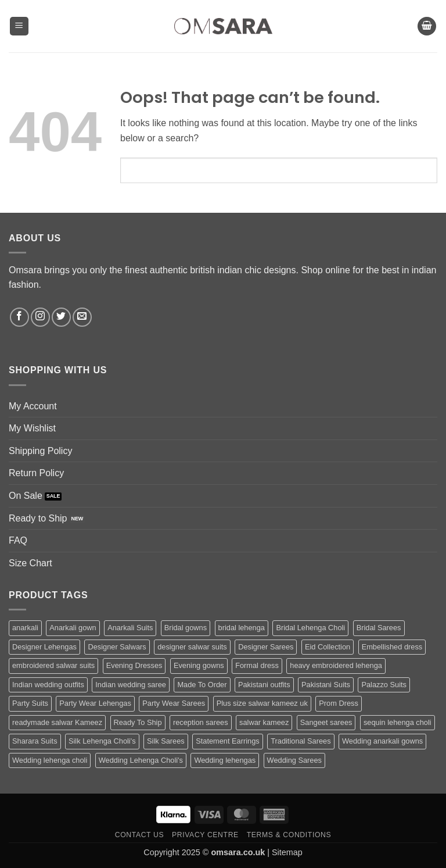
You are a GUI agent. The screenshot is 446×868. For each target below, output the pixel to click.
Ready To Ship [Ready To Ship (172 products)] (138, 722)
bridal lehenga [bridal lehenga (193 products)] (242, 628)
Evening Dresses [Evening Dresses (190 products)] (134, 665)
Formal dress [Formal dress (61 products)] (257, 665)
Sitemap (287, 852)
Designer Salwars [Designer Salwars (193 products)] (117, 647)
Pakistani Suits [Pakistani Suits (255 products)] (326, 685)
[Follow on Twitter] (61, 317)
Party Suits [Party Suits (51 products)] (30, 703)
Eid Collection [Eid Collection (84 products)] (328, 647)
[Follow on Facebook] (19, 317)
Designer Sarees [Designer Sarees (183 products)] (266, 647)
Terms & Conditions (289, 835)
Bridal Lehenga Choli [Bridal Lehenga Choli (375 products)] (310, 628)
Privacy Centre (205, 835)
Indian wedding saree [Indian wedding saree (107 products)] (131, 685)
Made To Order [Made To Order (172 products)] (202, 685)
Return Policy (36, 473)
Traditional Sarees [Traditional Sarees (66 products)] (301, 741)
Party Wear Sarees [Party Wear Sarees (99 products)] (174, 703)
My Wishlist (32, 428)
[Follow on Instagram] (40, 317)
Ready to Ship (38, 518)
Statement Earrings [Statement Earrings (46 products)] (228, 741)
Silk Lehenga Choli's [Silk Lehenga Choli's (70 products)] (102, 741)
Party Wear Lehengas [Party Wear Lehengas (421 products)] (95, 703)
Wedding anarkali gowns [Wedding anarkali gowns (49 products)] (382, 741)
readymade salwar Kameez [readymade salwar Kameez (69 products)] (57, 722)
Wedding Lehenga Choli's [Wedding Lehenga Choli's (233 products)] (141, 760)
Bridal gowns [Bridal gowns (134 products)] (186, 628)
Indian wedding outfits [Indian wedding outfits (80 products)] (48, 685)
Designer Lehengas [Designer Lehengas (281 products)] (44, 647)
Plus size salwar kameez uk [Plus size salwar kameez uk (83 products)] (262, 703)
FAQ (18, 540)
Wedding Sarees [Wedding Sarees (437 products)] (294, 760)
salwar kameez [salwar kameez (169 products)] (264, 722)
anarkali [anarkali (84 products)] (25, 628)
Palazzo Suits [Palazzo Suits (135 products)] (384, 685)
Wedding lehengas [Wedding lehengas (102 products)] (225, 760)
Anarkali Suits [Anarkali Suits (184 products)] (130, 628)
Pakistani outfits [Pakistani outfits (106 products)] (264, 685)
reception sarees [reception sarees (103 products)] (201, 722)
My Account (33, 406)
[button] (19, 26)
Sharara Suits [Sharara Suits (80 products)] (35, 741)
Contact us (140, 835)
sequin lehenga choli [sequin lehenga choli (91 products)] (398, 722)
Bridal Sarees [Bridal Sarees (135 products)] (379, 628)
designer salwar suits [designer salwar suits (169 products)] (192, 647)
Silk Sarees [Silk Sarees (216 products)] (166, 741)
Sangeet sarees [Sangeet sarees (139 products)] (326, 722)
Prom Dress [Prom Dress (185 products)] (339, 703)
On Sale (26, 496)
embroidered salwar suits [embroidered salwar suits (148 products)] (53, 665)
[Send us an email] (82, 317)
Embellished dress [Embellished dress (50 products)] (392, 647)
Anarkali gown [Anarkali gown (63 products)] (73, 628)
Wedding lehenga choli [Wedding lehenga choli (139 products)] (50, 760)
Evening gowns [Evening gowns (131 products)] (199, 665)
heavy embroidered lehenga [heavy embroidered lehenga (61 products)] (336, 665)
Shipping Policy (40, 451)
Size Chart (30, 563)
